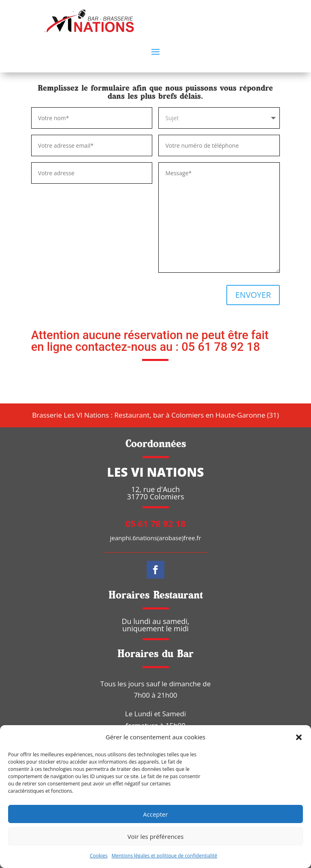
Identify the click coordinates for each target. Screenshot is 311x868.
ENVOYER (253, 295)
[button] (299, 737)
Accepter (155, 814)
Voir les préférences (156, 836)
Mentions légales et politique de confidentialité (164, 856)
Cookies (99, 856)
